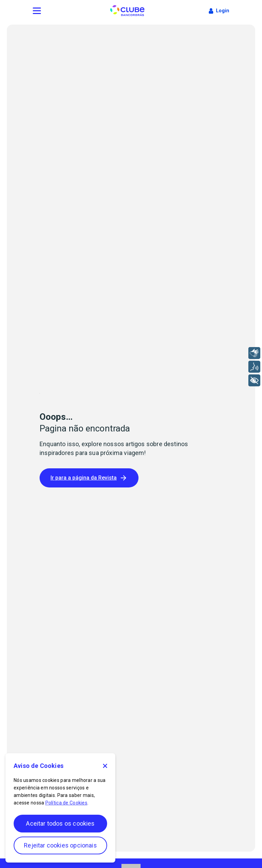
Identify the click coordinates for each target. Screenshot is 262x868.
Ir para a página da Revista (89, 478)
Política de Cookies (66, 803)
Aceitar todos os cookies (60, 823)
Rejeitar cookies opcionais (60, 845)
